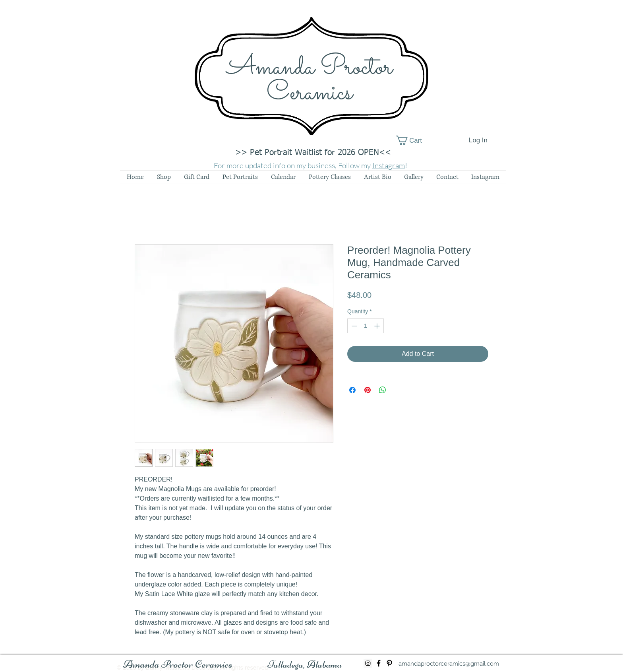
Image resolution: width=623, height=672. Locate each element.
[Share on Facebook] (352, 390)
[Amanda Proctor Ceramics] (178, 664)
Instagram (389, 165)
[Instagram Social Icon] (368, 663)
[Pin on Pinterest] (368, 390)
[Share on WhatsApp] (383, 390)
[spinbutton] (366, 326)
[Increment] (378, 326)
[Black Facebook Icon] (379, 663)
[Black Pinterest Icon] (389, 663)
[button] (414, 140)
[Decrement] (353, 326)
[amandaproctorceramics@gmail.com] (449, 664)
